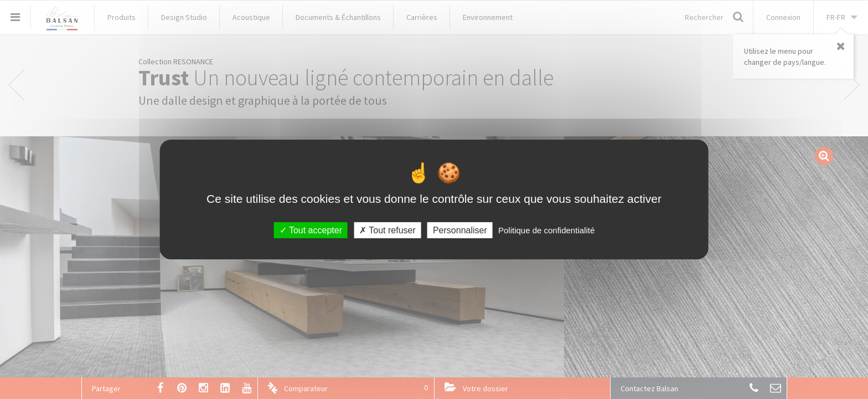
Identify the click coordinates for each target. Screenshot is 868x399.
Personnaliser (460, 230)
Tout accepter (311, 230)
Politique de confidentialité (546, 230)
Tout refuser (387, 230)
